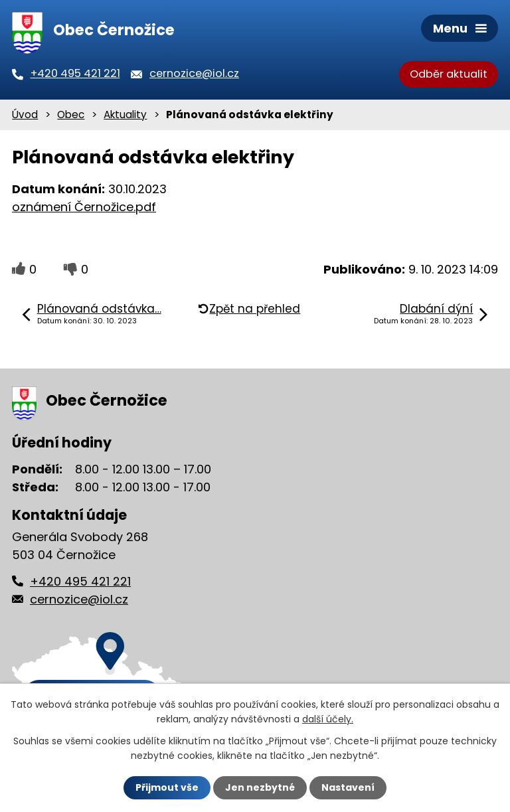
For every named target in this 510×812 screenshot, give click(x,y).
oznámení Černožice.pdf (84, 207)
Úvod (25, 115)
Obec (71, 115)
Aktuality (125, 115)
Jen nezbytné (260, 787)
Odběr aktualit (449, 74)
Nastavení (348, 787)
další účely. (328, 719)
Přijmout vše (167, 787)
